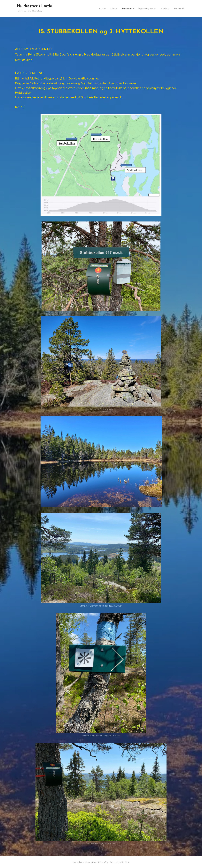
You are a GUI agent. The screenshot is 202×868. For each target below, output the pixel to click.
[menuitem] (96, 9)
